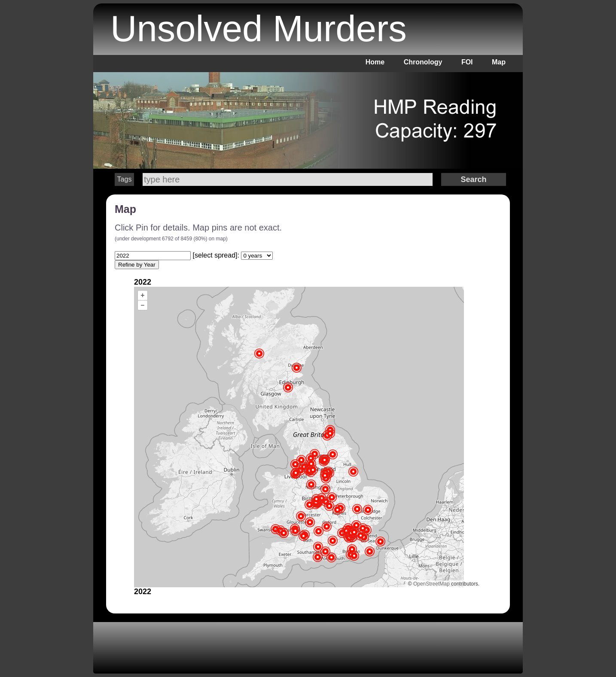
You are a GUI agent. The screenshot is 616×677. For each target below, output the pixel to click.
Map (499, 62)
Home (375, 62)
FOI (467, 62)
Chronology (423, 62)
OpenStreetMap (432, 584)
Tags (125, 179)
